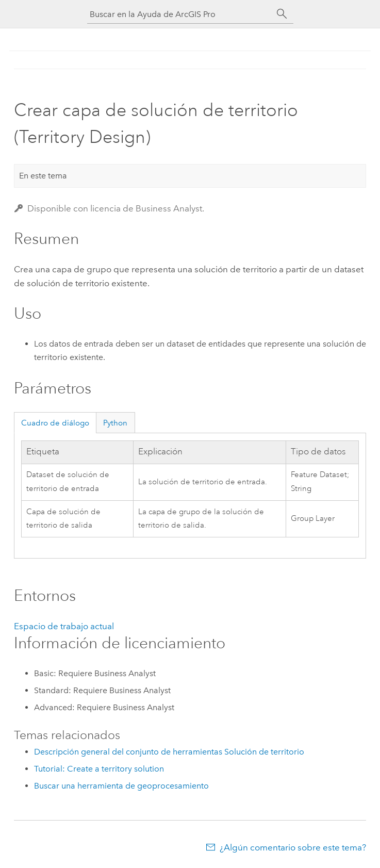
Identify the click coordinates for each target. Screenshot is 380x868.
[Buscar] (282, 14)
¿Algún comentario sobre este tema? (293, 847)
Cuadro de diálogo (55, 423)
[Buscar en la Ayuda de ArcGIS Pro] (180, 14)
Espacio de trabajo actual (64, 626)
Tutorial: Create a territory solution (99, 769)
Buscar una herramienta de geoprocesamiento (121, 786)
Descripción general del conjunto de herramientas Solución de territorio (169, 752)
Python (115, 423)
